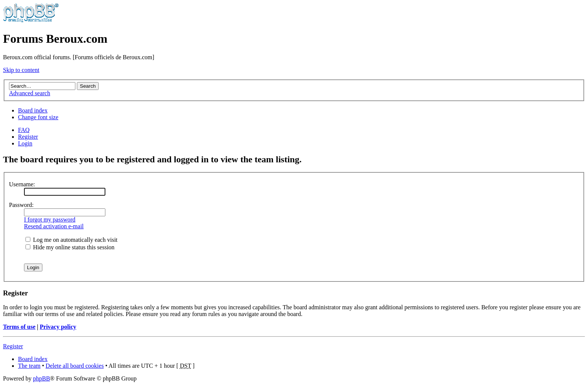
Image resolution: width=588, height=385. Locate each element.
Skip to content (21, 70)
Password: (21, 205)
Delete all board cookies (75, 366)
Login (25, 143)
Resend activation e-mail (54, 226)
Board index (33, 110)
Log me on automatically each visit (71, 240)
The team (29, 366)
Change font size (38, 117)
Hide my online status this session (70, 247)
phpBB (41, 378)
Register (28, 137)
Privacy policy (58, 327)
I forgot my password (50, 219)
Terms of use (19, 327)
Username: (22, 184)
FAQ (24, 130)
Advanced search (30, 93)
